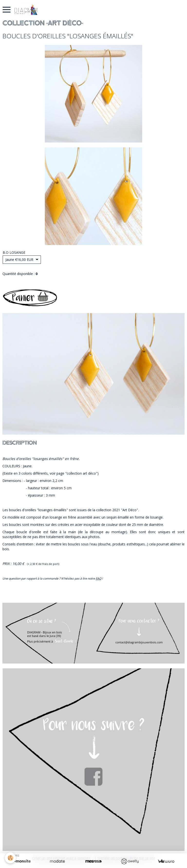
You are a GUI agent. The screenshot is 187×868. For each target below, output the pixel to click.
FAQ (98, 578)
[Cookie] (10, 858)
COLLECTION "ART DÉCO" (43, 23)
